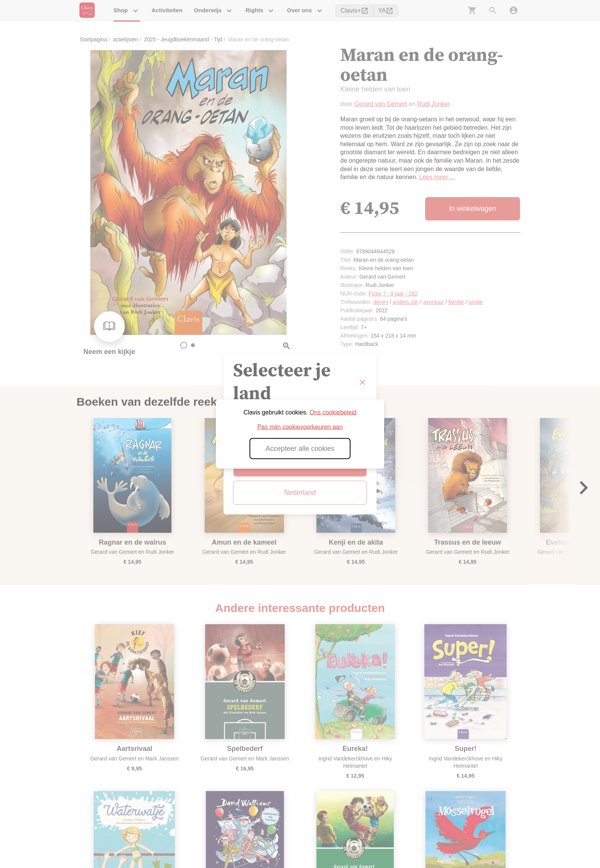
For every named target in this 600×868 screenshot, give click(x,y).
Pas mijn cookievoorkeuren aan (300, 427)
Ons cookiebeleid (333, 412)
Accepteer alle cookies (300, 449)
